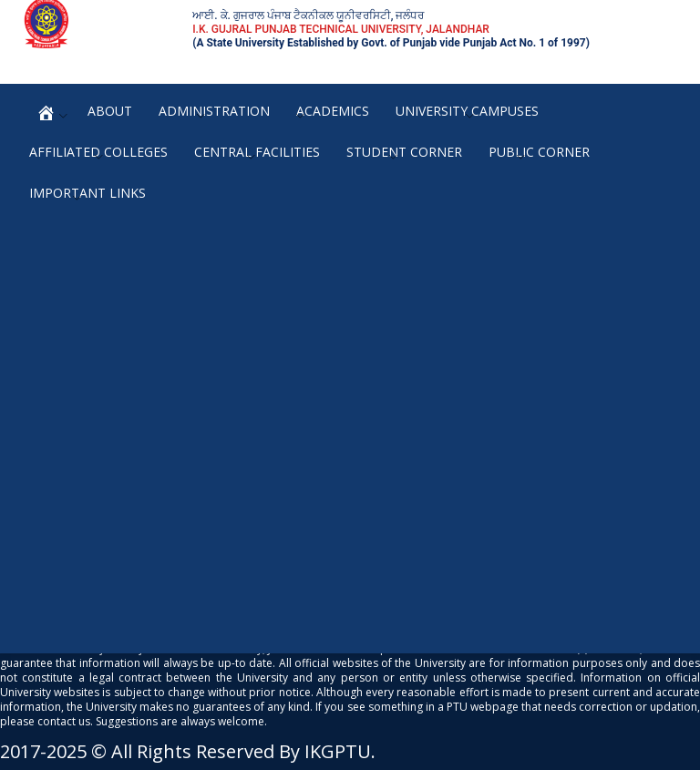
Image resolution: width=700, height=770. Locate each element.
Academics (333, 111)
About (110, 111)
